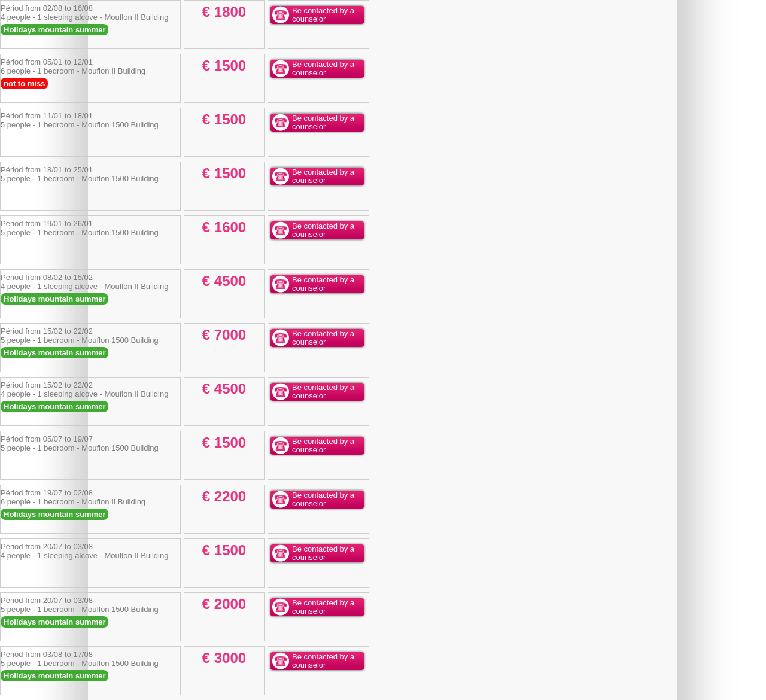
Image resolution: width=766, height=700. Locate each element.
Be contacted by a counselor (323, 15)
